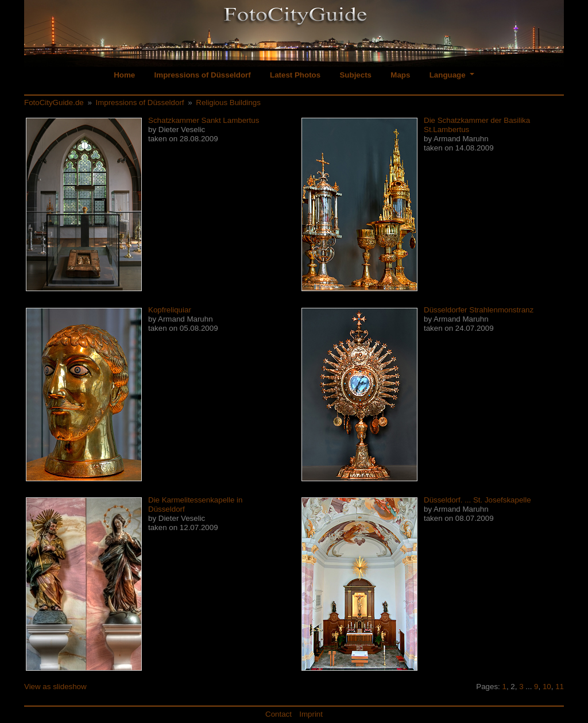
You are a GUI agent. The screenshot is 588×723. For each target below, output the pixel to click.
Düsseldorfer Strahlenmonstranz (479, 310)
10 (547, 687)
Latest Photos (295, 75)
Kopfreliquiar (170, 310)
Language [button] (449, 75)
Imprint (311, 714)
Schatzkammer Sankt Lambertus (204, 120)
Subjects (355, 75)
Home (124, 75)
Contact (278, 714)
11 (560, 687)
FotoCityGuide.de (54, 103)
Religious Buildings (228, 103)
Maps (400, 75)
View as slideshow (55, 687)
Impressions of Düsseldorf (203, 75)
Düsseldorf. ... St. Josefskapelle (477, 500)
